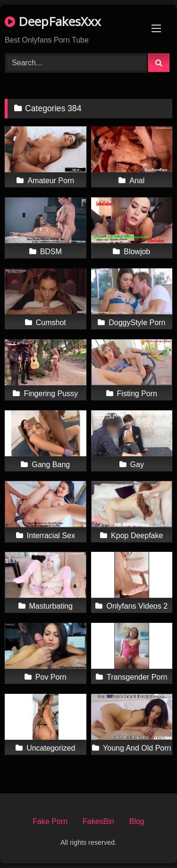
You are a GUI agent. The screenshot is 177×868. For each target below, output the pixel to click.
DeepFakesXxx (53, 21)
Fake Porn (50, 821)
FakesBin (98, 821)
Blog (137, 821)
